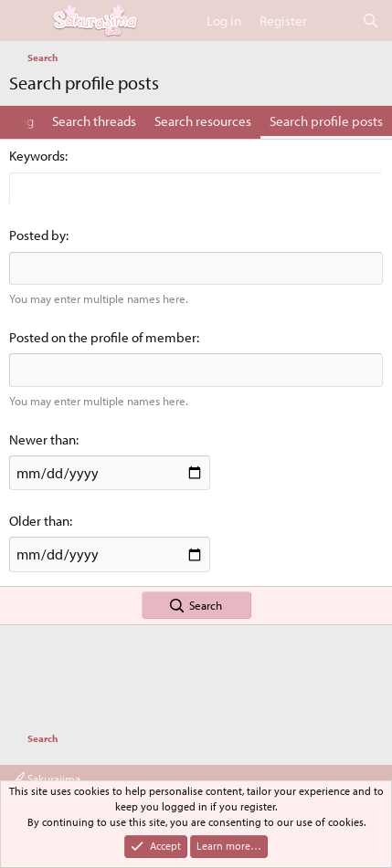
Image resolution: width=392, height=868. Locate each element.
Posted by (37, 235)
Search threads (94, 121)
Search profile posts (326, 121)
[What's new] (334, 21)
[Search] (371, 21)
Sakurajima (47, 779)
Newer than (42, 439)
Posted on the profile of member (103, 337)
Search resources (203, 121)
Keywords (37, 156)
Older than (39, 521)
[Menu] (25, 21)
